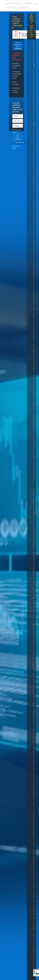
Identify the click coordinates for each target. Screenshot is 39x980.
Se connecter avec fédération (18, 46)
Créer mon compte (18, 137)
